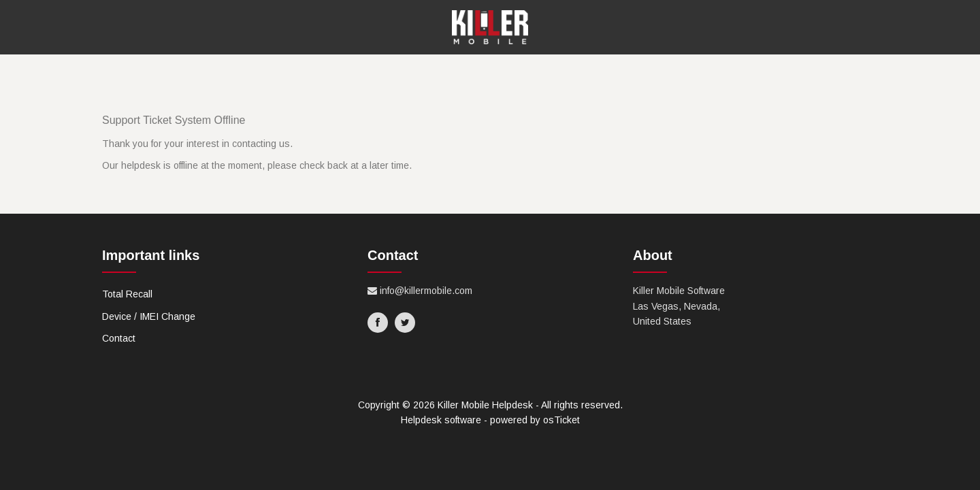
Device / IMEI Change (149, 316)
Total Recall (127, 294)
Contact (119, 338)
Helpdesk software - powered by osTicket (490, 420)
